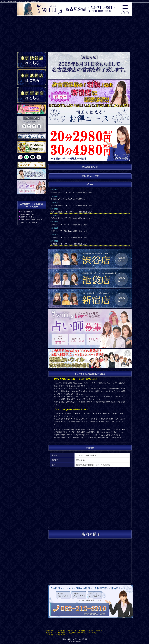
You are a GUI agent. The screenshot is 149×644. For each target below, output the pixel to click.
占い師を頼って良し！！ (30, 214)
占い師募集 (50, 635)
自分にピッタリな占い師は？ (31, 220)
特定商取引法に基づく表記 (78, 633)
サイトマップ (60, 635)
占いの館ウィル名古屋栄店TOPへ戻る (139, 639)
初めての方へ (50, 631)
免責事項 (49, 633)
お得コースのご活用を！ (30, 222)
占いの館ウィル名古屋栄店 (79, 639)
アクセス (90, 631)
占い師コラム (71, 193)
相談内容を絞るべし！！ (30, 217)
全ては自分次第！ (27, 212)
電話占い (99, 631)
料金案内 (82, 631)
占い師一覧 (61, 631)
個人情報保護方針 (60, 633)
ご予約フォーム (94, 633)
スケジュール (72, 631)
